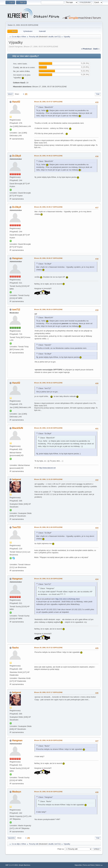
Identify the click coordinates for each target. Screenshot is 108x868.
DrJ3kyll (17, 156)
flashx (15, 648)
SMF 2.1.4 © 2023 (12, 865)
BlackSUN (18, 428)
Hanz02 (16, 102)
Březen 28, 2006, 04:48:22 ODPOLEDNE (48, 156)
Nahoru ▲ (99, 865)
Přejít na (61, 849)
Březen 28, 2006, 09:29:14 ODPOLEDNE (48, 309)
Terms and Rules (89, 865)
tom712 (57, 37)
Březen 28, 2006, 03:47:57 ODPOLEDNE (48, 102)
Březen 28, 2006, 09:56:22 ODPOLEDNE (48, 383)
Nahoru (11, 838)
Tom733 (16, 527)
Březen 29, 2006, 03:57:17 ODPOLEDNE (48, 692)
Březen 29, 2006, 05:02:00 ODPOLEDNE (48, 792)
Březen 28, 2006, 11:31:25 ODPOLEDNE (48, 479)
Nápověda (78, 865)
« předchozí (86, 49)
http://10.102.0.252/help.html (67, 599)
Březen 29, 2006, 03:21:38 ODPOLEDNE (48, 579)
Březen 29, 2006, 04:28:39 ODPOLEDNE (48, 740)
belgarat (17, 479)
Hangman (17, 258)
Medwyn (17, 792)
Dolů (10, 94)
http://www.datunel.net (47, 468)
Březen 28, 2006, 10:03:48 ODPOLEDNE (48, 428)
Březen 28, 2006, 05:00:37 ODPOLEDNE (48, 258)
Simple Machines (24, 865)
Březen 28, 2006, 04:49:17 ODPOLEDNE (48, 207)
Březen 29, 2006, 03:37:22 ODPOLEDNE (48, 648)
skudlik (51, 37)
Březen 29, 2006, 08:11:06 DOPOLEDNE (48, 527)
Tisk (98, 94)
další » (96, 49)
